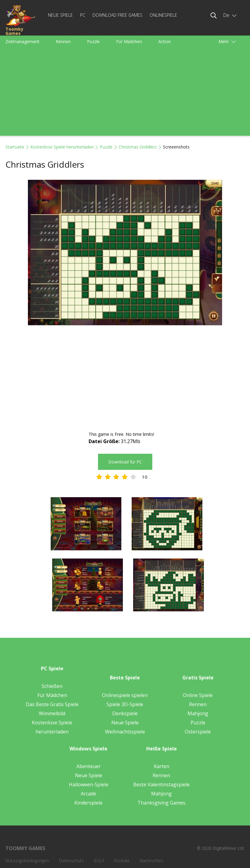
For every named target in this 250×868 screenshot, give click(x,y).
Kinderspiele (88, 803)
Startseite (15, 147)
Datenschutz (71, 861)
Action (165, 41)
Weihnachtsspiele (125, 732)
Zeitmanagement (22, 41)
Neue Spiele (60, 15)
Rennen (63, 41)
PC (83, 15)
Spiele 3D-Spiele (125, 704)
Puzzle (93, 41)
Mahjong (198, 713)
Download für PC (125, 462)
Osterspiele (198, 732)
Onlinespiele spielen (125, 695)
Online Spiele (198, 695)
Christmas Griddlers (138, 147)
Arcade (88, 794)
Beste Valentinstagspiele (161, 784)
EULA (99, 861)
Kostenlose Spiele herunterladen (62, 147)
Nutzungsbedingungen (27, 861)
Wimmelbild (52, 713)
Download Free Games (117, 15)
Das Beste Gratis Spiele (52, 704)
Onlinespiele (163, 15)
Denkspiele (125, 713)
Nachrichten (152, 861)
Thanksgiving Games (161, 803)
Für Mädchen (129, 41)
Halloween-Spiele (89, 784)
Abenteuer (89, 766)
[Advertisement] (125, 93)
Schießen (52, 686)
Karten (162, 766)
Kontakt (122, 861)
